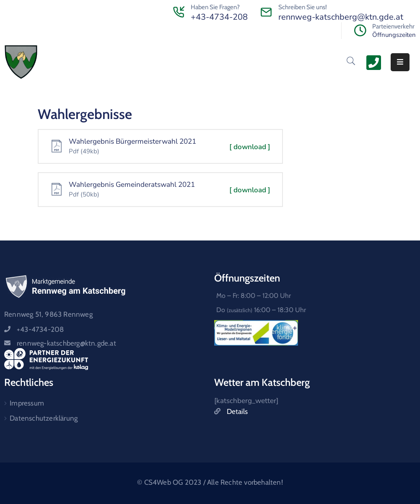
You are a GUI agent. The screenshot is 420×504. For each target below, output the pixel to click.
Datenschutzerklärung (44, 418)
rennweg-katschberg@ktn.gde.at (341, 17)
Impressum (27, 403)
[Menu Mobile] (400, 62)
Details (237, 411)
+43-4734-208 (219, 17)
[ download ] (250, 147)
